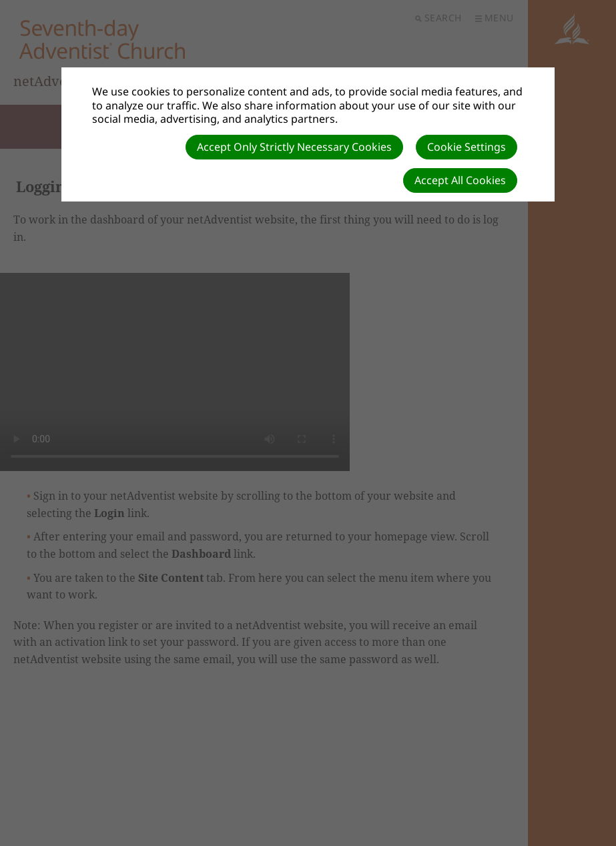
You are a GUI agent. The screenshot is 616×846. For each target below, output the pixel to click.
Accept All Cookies (460, 180)
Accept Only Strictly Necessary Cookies (294, 147)
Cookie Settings (467, 147)
